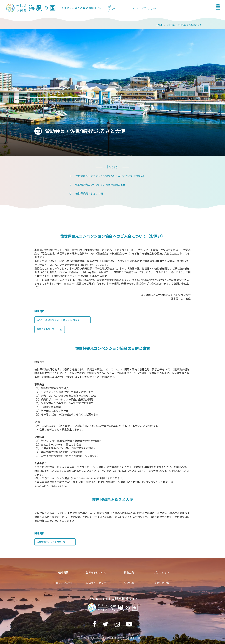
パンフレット (162, 572)
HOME (159, 25)
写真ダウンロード (63, 583)
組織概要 (63, 572)
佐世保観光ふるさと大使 (89, 193)
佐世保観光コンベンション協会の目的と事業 (100, 185)
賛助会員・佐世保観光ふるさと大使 (184, 25)
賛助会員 (129, 572)
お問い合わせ (162, 583)
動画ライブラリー (96, 583)
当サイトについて (96, 572)
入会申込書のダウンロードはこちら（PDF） (59, 320)
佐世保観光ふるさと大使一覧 (51, 542)
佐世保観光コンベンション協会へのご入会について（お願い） (110, 176)
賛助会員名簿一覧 (46, 329)
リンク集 (129, 583)
